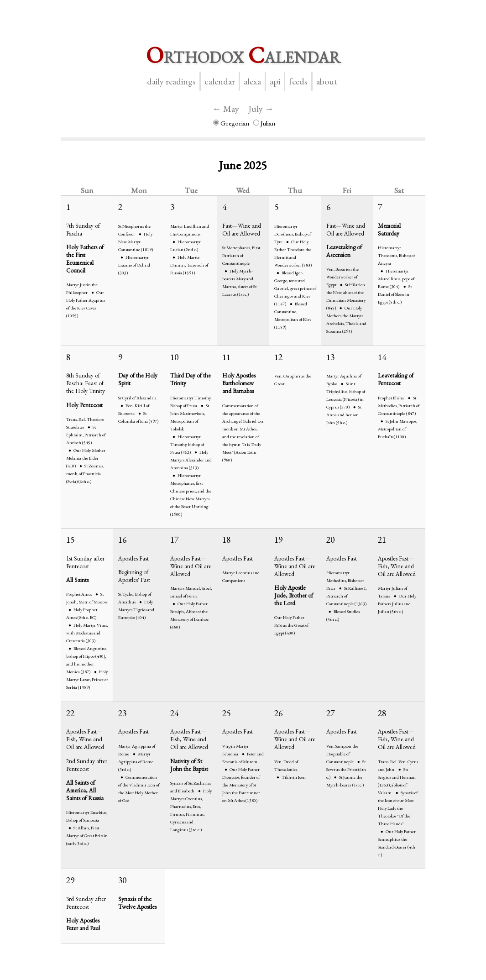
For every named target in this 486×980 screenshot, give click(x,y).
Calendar (220, 81)
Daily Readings (171, 81)
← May (226, 109)
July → (261, 109)
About (327, 81)
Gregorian (231, 123)
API (275, 81)
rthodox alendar (243, 55)
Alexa (252, 81)
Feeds (298, 81)
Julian (264, 123)
